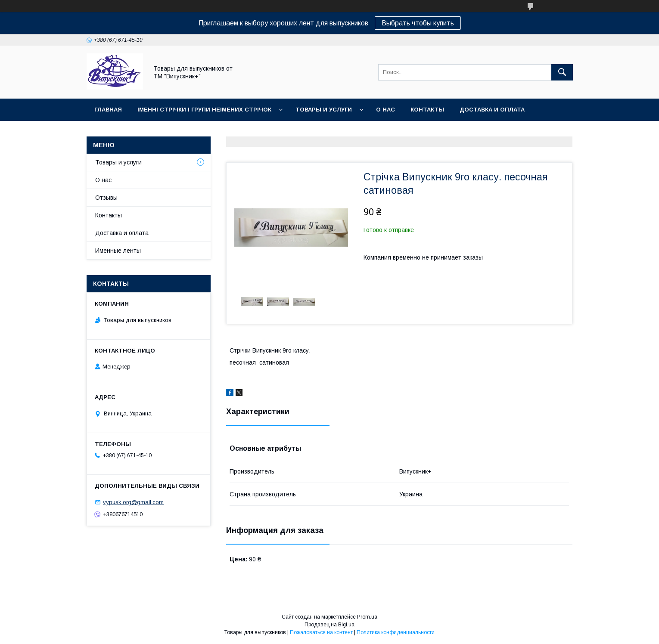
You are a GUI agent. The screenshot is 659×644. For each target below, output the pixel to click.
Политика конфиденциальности (396, 632)
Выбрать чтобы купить (418, 23)
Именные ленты (118, 251)
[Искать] (562, 72)
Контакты (427, 110)
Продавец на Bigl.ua (329, 625)
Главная (108, 110)
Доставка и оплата (492, 110)
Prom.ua (367, 617)
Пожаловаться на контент (321, 632)
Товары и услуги (324, 110)
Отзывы (106, 198)
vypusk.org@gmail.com (133, 502)
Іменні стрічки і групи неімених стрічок (204, 110)
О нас (385, 110)
